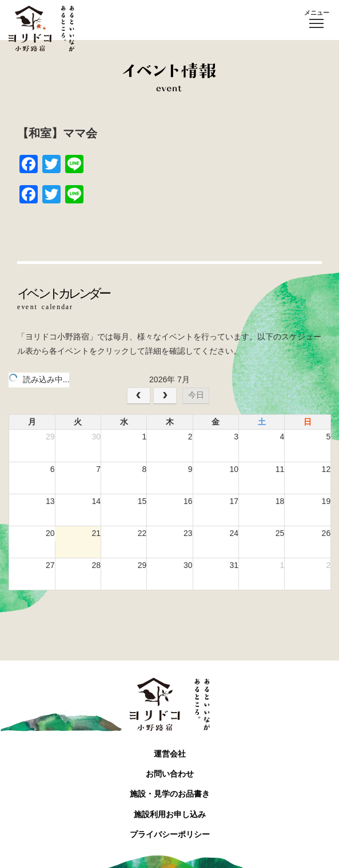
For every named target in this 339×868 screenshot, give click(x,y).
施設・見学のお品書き (170, 794)
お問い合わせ (170, 774)
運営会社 (170, 754)
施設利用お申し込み (170, 814)
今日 (196, 395)
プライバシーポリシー (170, 834)
